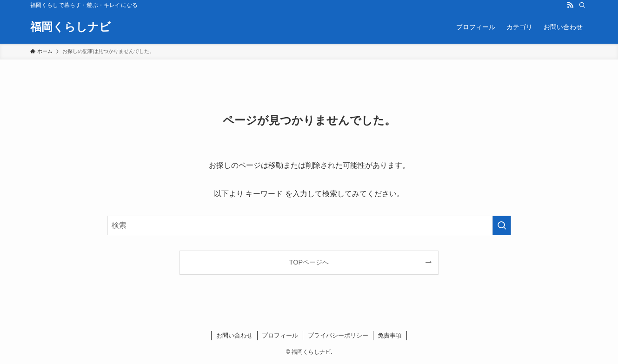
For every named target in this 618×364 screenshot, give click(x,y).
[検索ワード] (309, 225)
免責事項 (390, 335)
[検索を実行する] (502, 225)
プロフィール (280, 335)
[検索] (582, 5)
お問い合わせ (234, 335)
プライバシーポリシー (338, 335)
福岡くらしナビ (70, 27)
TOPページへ (309, 262)
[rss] (570, 5)
